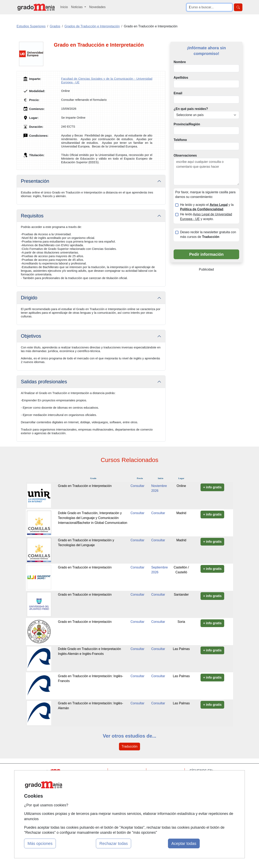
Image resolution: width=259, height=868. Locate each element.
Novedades (97, 7)
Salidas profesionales (44, 382)
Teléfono (180, 140)
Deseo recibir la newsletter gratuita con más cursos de (208, 234)
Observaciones (185, 155)
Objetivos (31, 336)
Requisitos (32, 216)
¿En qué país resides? (191, 109)
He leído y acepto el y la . (207, 207)
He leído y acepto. (206, 217)
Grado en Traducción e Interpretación (85, 486)
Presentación (35, 181)
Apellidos (181, 78)
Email (178, 93)
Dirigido (29, 298)
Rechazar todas (114, 843)
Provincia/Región (187, 124)
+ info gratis (212, 487)
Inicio (64, 7)
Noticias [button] (77, 7)
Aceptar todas (184, 843)
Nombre (180, 62)
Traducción (130, 746)
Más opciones (40, 843)
